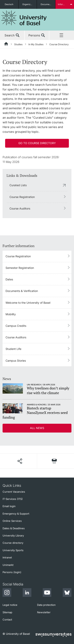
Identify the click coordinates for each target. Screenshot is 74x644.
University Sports (13, 550)
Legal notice (10, 605)
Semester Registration (20, 268)
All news (37, 428)
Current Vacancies (14, 492)
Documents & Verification (22, 291)
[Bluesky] (67, 593)
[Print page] (54, 461)
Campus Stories (16, 361)
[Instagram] (7, 593)
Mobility (11, 314)
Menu (62, 35)
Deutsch (9, 4)
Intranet (7, 557)
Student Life (13, 349)
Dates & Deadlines (14, 528)
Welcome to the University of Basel (28, 303)
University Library (13, 536)
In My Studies (36, 44)
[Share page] (20, 461)
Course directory (13, 543)
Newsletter (44, 612)
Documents (47, 4)
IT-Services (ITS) (13, 499)
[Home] (6, 44)
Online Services (12, 521)
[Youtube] (47, 593)
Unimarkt (8, 565)
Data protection (46, 605)
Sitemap (7, 612)
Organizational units (30, 4)
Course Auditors (20, 208)
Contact (7, 620)
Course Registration (22, 197)
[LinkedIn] (27, 593)
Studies (18, 44)
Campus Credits (16, 326)
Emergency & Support (16, 514)
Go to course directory (37, 143)
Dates (9, 279)
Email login (9, 506)
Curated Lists (18, 185)
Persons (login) (12, 572)
